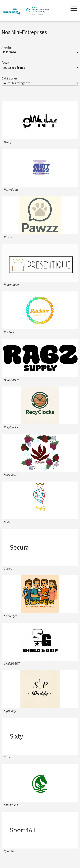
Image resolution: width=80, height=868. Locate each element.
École (6, 63)
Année (6, 48)
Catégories (10, 78)
